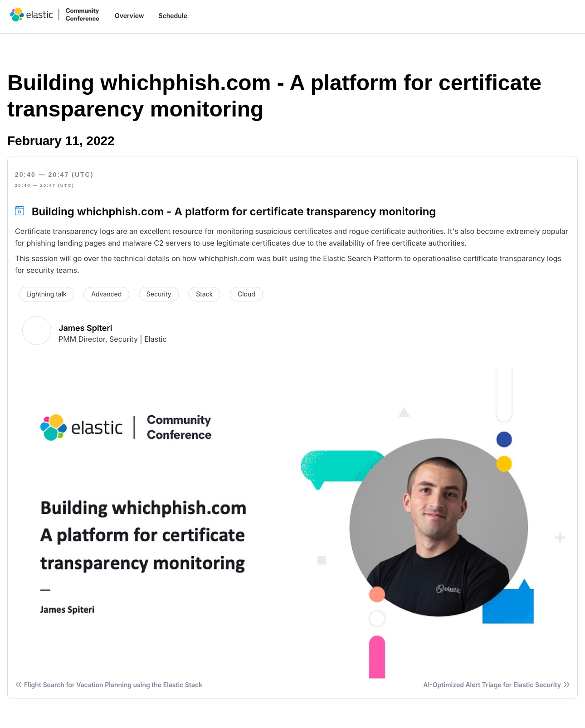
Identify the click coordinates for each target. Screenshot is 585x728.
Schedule (173, 16)
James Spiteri (85, 328)
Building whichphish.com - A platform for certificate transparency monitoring (234, 211)
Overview (129, 16)
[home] (55, 15)
